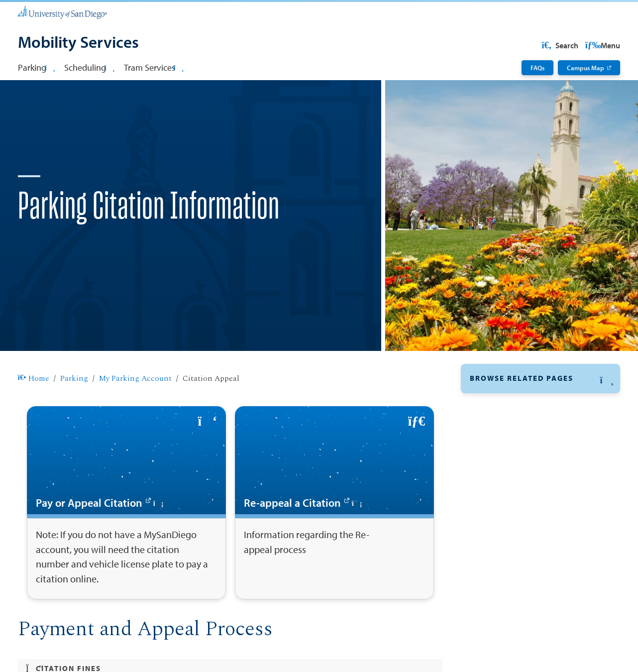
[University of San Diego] (62, 12)
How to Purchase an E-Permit (529, 492)
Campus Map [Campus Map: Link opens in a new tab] (585, 67)
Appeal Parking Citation (518, 474)
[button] (541, 410)
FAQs (537, 67)
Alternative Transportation (520, 512)
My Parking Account (135, 411)
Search (601, 45)
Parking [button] (37, 67)
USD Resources (541, 45)
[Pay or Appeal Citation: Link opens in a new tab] (126, 535)
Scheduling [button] (90, 67)
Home (34, 411)
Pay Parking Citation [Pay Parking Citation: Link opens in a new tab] (512, 456)
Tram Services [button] (154, 67)
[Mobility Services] (78, 43)
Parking (74, 411)
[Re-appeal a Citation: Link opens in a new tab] (334, 535)
